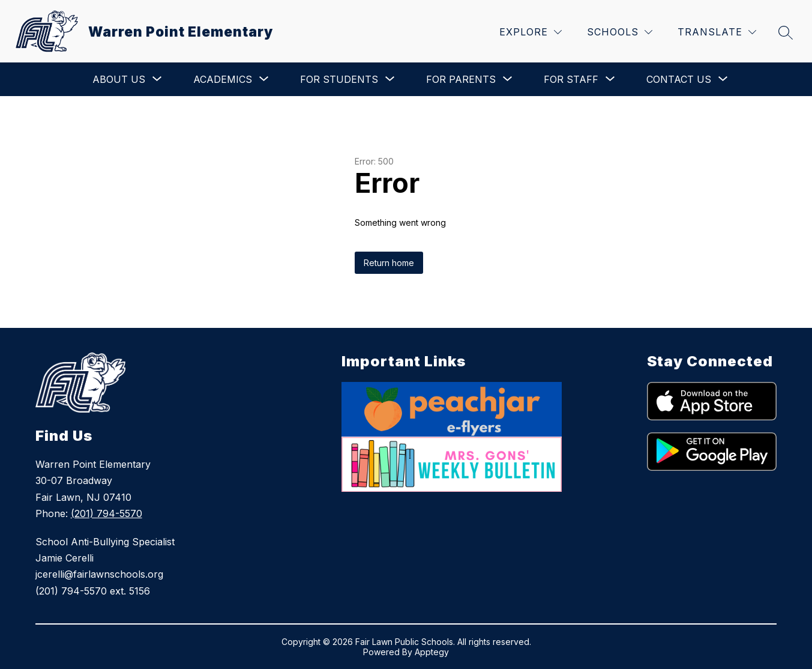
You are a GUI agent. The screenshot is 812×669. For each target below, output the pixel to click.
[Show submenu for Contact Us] (679, 79)
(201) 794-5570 (107, 513)
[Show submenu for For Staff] (571, 79)
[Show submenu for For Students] (339, 79)
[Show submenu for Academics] (223, 79)
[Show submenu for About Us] (119, 79)
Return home (389, 263)
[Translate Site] (717, 32)
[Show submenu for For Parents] (461, 79)
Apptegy (432, 652)
